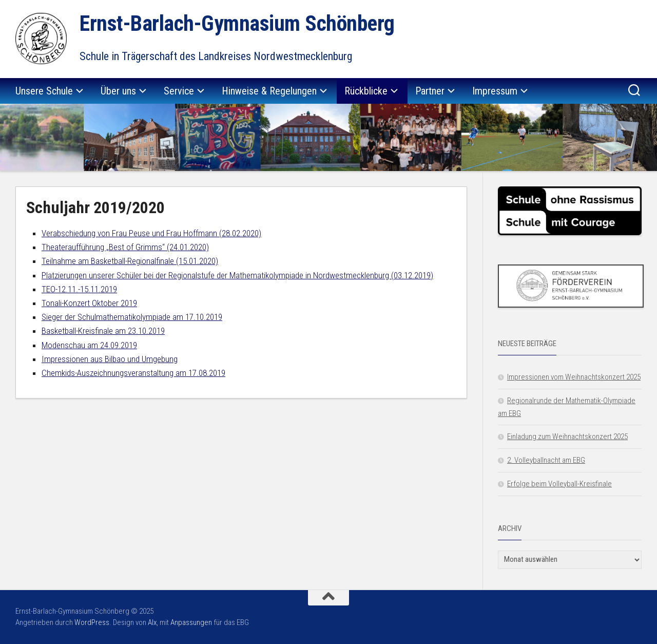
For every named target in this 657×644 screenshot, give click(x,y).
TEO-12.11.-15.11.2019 (79, 289)
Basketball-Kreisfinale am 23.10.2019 (103, 331)
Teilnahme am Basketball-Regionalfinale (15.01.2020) (130, 261)
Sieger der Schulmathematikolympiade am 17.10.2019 (132, 317)
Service (179, 91)
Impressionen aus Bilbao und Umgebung (110, 359)
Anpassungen (191, 622)
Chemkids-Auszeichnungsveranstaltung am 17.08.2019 (133, 373)
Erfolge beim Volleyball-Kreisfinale (559, 484)
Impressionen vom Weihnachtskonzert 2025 (574, 377)
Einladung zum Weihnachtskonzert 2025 (567, 437)
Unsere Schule (44, 91)
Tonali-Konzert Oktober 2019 (89, 303)
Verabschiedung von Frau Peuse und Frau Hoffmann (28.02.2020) (151, 233)
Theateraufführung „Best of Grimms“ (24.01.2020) (125, 247)
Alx (152, 622)
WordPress (92, 622)
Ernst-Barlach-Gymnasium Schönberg (237, 23)
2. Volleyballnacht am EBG (546, 460)
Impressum (495, 91)
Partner (430, 91)
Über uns (118, 91)
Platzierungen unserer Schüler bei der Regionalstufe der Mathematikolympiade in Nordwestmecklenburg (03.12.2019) (237, 275)
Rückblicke (366, 91)
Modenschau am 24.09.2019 (89, 345)
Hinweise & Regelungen (269, 91)
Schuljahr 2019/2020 (95, 207)
